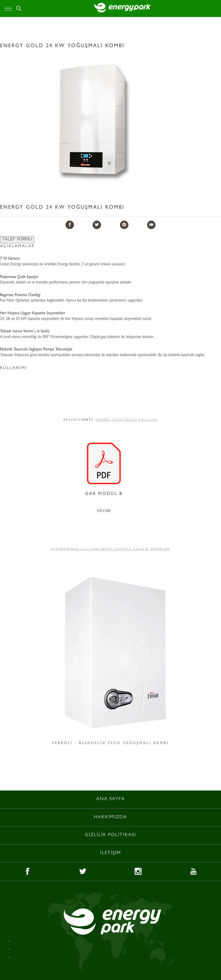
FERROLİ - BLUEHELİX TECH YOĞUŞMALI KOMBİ (110, 744)
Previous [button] (15, 657)
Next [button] (206, 657)
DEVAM (104, 511)
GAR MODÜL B (104, 494)
